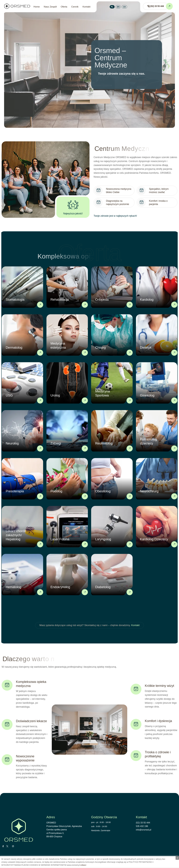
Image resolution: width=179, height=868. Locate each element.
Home (37, 7)
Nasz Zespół (50, 7)
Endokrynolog (60, 587)
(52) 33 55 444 (143, 823)
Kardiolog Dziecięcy (154, 539)
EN (118, 7)
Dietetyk (146, 347)
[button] (10, 67)
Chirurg (100, 347)
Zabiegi (56, 443)
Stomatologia (15, 300)
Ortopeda (102, 300)
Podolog (56, 491)
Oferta (64, 7)
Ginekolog (147, 395)
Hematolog (13, 587)
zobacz (83, 865)
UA (124, 7)
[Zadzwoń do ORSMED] (156, 6)
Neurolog (12, 443)
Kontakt (87, 7)
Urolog (55, 395)
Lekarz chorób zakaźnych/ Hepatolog (16, 535)
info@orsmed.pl (144, 830)
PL (112, 7)
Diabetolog (103, 587)
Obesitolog (103, 491)
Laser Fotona (60, 539)
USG (9, 395)
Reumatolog (104, 443)
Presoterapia (15, 491)
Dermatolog (14, 347)
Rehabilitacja (60, 300)
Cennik (75, 7)
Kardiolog (147, 300)
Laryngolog (103, 539)
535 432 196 (142, 826)
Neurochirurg (149, 491)
